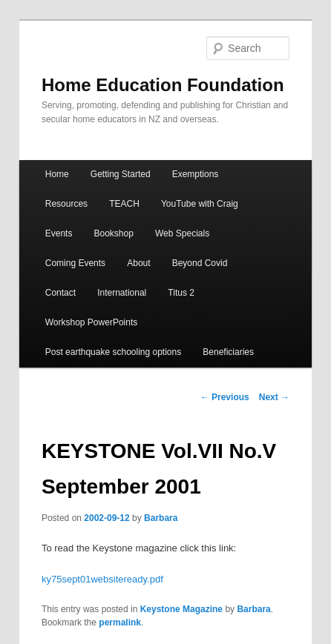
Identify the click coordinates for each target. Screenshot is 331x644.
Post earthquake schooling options (113, 352)
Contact (60, 293)
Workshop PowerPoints (92, 322)
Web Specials (182, 233)
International (122, 293)
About (138, 263)
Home (57, 174)
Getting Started (121, 174)
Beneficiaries (228, 352)
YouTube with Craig (200, 204)
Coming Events (75, 263)
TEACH (124, 204)
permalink (120, 623)
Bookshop (114, 233)
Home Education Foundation (163, 85)
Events (59, 233)
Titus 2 (181, 293)
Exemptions (196, 174)
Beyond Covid (200, 263)
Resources (66, 204)
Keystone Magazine (181, 609)
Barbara (161, 518)
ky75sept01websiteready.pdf (102, 579)
